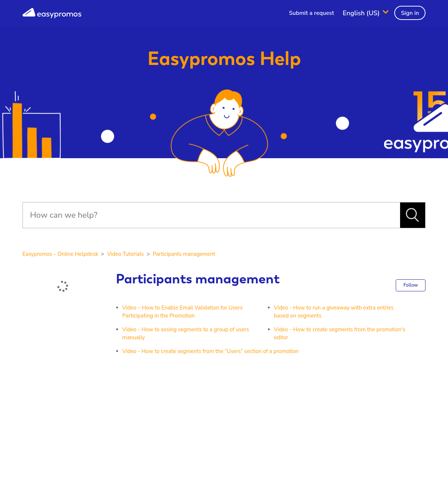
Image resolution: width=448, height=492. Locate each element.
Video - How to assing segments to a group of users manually (186, 334)
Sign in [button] (410, 13)
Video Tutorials (125, 254)
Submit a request (311, 13)
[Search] (211, 215)
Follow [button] (411, 285)
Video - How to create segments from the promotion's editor (340, 334)
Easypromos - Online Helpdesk (60, 254)
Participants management (184, 254)
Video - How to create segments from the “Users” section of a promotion (211, 351)
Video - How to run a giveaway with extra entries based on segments (334, 312)
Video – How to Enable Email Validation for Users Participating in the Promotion (183, 312)
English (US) (362, 13)
